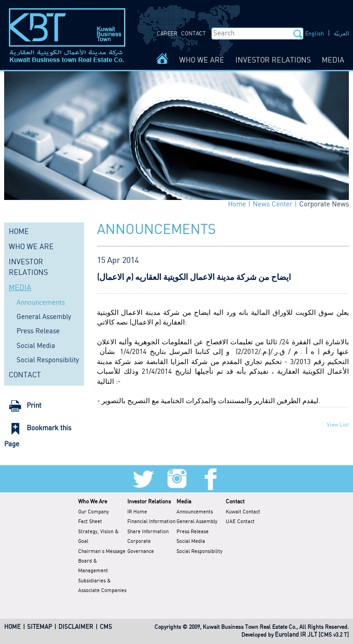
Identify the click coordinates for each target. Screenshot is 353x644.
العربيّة (341, 34)
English (315, 34)
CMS (106, 627)
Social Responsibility (48, 360)
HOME (19, 232)
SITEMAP (40, 627)
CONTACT (194, 34)
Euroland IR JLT (296, 635)
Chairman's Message (102, 552)
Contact (235, 502)
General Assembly (44, 317)
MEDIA (333, 60)
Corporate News (324, 205)
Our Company (94, 512)
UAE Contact (240, 522)
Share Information (148, 532)
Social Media (36, 346)
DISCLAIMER (76, 627)
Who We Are (93, 502)
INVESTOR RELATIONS (273, 60)
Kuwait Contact (243, 512)
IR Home (137, 512)
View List (338, 425)
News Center (273, 205)
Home (237, 205)
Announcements (41, 303)
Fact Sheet (90, 522)
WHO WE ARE (202, 60)
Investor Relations (149, 502)
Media (184, 502)
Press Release (38, 331)
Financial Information (151, 522)
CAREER (167, 34)
